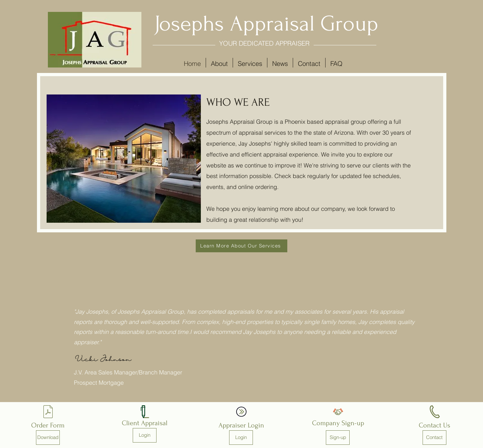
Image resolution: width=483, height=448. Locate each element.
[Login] (145, 435)
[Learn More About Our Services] (241, 246)
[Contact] (434, 438)
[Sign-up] (338, 438)
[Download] (48, 438)
